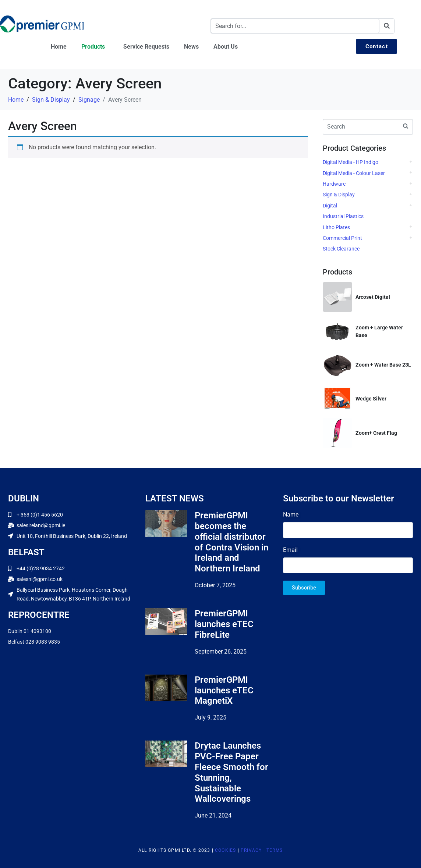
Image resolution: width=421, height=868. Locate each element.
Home (59, 47)
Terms (275, 850)
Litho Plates (336, 227)
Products (93, 47)
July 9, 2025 (210, 717)
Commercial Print (342, 238)
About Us (226, 47)
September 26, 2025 (221, 652)
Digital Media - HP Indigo (351, 162)
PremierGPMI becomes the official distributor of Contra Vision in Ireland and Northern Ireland (231, 542)
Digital (330, 206)
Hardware (334, 184)
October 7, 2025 (215, 585)
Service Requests (146, 47)
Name (291, 514)
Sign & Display (339, 195)
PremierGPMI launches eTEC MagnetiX (224, 690)
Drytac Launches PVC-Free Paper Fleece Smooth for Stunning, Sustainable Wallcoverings (231, 772)
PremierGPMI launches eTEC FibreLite (224, 624)
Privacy (251, 850)
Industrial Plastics (343, 216)
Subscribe (304, 588)
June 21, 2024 (213, 815)
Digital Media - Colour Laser (354, 173)
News (191, 47)
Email (290, 550)
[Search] (387, 26)
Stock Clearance (341, 249)
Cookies (225, 850)
